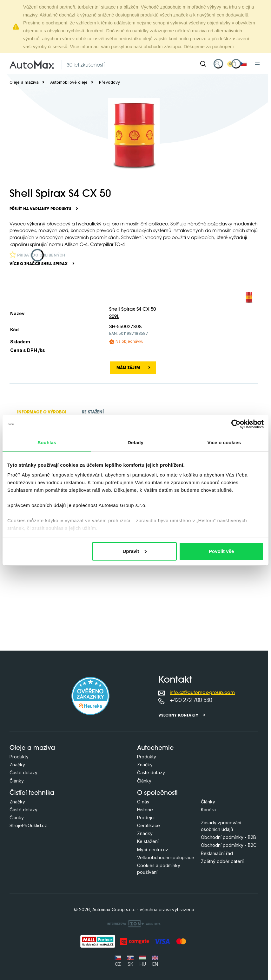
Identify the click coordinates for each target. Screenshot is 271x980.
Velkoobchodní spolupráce (166, 857)
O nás (143, 802)
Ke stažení (148, 841)
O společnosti (157, 793)
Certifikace (149, 825)
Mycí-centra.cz (153, 850)
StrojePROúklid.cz (28, 825)
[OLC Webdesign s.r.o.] (134, 924)
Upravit (135, 551)
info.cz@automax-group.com (202, 693)
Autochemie (155, 748)
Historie (145, 810)
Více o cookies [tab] (224, 442)
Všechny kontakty (178, 716)
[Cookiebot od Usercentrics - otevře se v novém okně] (236, 424)
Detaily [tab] (135, 442)
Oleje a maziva (24, 82)
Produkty (19, 757)
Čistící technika (32, 793)
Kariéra (208, 810)
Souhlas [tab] (47, 442)
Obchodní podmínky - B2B (228, 837)
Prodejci (146, 818)
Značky (17, 765)
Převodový (109, 82)
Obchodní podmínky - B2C (229, 845)
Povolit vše (221, 551)
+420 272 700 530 (191, 701)
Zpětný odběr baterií (222, 861)
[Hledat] (203, 64)
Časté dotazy (23, 772)
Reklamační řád (217, 853)
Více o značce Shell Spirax (39, 264)
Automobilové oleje (69, 82)
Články (17, 781)
